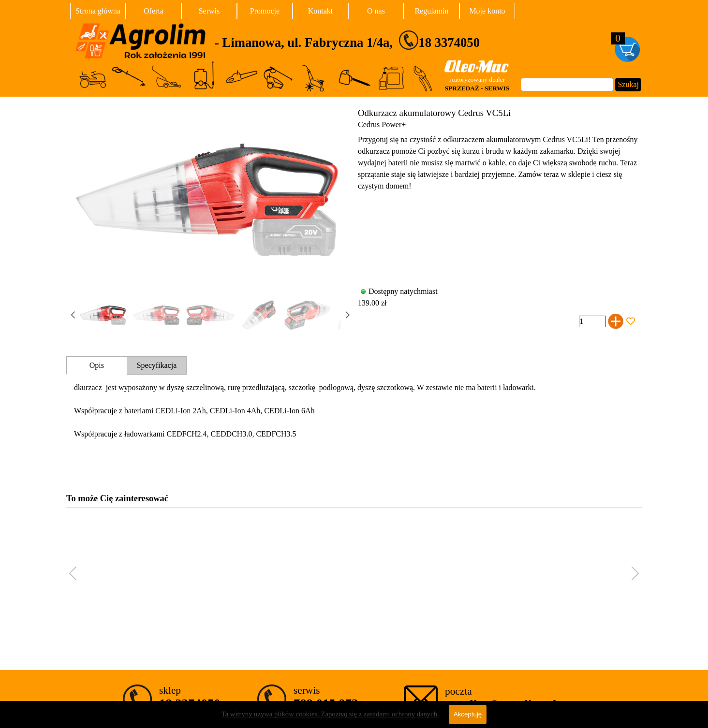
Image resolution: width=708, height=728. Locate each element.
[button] (347, 315)
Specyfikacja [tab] (157, 365)
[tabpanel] (383, 40)
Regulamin (431, 11)
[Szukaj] (567, 85)
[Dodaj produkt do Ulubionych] (631, 321)
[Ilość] (592, 321)
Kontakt (321, 11)
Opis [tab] (97, 365)
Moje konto (487, 11)
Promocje (265, 11)
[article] (354, 218)
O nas (376, 11)
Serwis (209, 11)
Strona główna (98, 11)
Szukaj (628, 84)
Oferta (154, 11)
